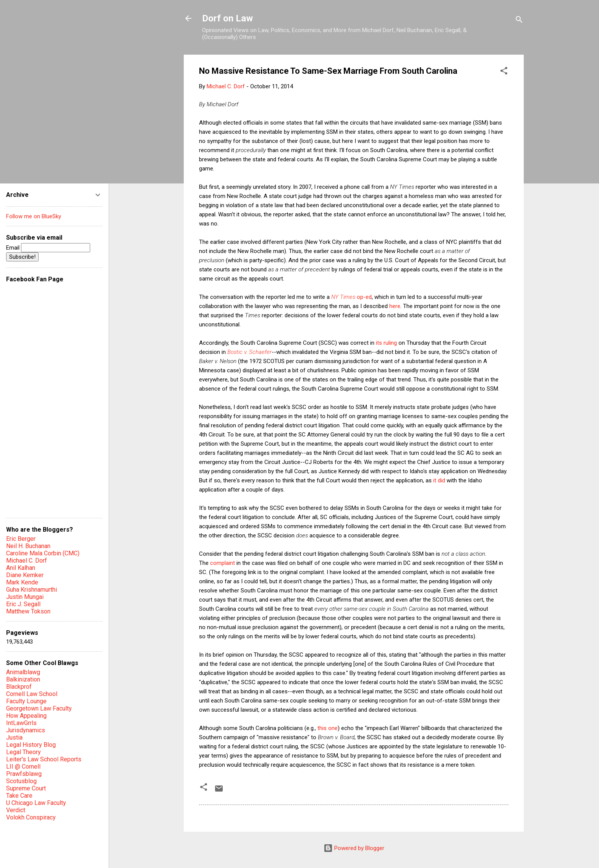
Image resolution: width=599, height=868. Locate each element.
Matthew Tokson (28, 611)
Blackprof (19, 687)
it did (439, 480)
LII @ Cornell (23, 767)
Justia (14, 737)
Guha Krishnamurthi (32, 590)
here (395, 306)
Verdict (16, 810)
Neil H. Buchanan (28, 546)
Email (48, 248)
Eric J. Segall (23, 604)
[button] (504, 72)
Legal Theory (23, 752)
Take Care (19, 796)
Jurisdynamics (26, 730)
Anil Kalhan (21, 568)
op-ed (351, 297)
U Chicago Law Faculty (36, 803)
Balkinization (23, 679)
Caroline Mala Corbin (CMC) (43, 553)
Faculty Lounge (26, 701)
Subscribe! (22, 257)
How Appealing (26, 716)
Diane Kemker (25, 575)
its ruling (386, 343)
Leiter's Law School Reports (44, 759)
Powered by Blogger (354, 848)
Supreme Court (26, 788)
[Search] (519, 21)
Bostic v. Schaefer (249, 352)
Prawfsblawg (24, 774)
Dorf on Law (227, 18)
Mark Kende (22, 582)
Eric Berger (21, 539)
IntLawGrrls (21, 723)
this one (328, 728)
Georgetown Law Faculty (39, 708)
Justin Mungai (25, 597)
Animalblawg (23, 672)
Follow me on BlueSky (34, 216)
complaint (223, 563)
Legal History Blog (31, 745)
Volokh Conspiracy (31, 817)
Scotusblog (21, 781)
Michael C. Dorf (27, 561)
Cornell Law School (32, 694)
